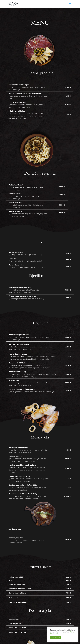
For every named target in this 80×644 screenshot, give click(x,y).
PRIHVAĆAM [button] (56, 638)
